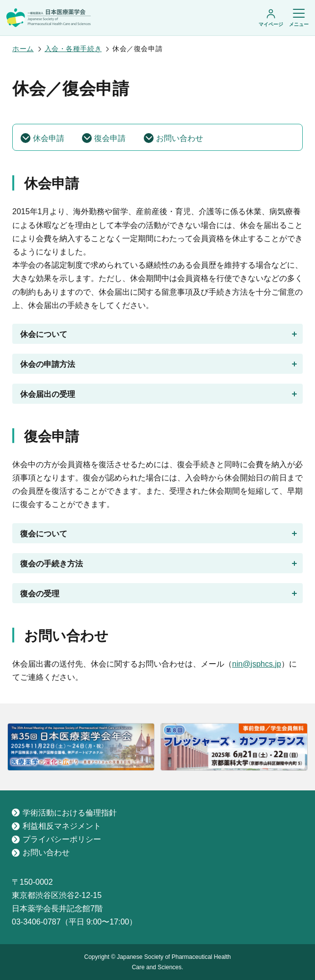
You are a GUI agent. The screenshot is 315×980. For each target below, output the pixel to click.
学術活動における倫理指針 (64, 813)
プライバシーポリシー (56, 839)
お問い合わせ (41, 853)
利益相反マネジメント (56, 826)
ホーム (23, 49)
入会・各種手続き (73, 49)
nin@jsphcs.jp (257, 664)
